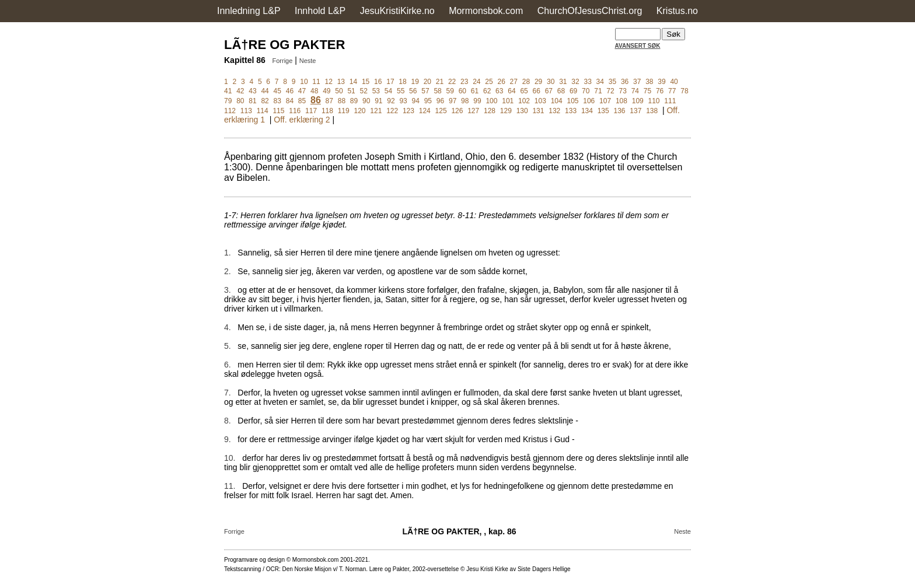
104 (557, 101)
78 (684, 91)
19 (415, 82)
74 (635, 91)
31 (563, 82)
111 (670, 101)
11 (316, 82)
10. (230, 458)
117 (311, 111)
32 (575, 82)
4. (228, 327)
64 (511, 91)
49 (326, 91)
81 (252, 101)
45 (277, 91)
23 (464, 82)
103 (540, 101)
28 (526, 82)
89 (354, 101)
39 (661, 82)
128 (490, 111)
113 (246, 111)
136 (620, 111)
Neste (308, 61)
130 (522, 111)
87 (329, 101)
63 (499, 91)
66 (537, 91)
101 (508, 101)
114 (263, 111)
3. (228, 290)
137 (635, 111)
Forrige (282, 61)
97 (453, 101)
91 (378, 101)
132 (554, 111)
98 (465, 101)
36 (625, 82)
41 (228, 91)
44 (265, 91)
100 (491, 101)
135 (603, 111)
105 (572, 101)
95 (428, 101)
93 (403, 101)
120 (360, 111)
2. (228, 271)
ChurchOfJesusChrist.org (590, 11)
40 (674, 82)
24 (476, 82)
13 (341, 82)
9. (228, 439)
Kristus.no (677, 11)
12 (329, 82)
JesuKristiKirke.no (397, 11)
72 (610, 91)
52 (364, 91)
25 (489, 82)
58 (437, 91)
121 (376, 111)
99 (477, 101)
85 (302, 101)
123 (408, 111)
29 (538, 82)
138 (652, 111)
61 (475, 91)
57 (425, 91)
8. (228, 421)
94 (416, 101)
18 (402, 82)
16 (378, 82)
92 (391, 101)
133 (571, 111)
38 (649, 82)
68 (561, 91)
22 (452, 82)
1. (228, 253)
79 (228, 101)
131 (538, 111)
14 (353, 82)
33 (587, 82)
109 (638, 101)
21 (440, 82)
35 (612, 82)
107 (605, 101)
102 (524, 101)
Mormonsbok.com (486, 11)
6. (228, 365)
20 (427, 82)
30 (551, 82)
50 (339, 91)
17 (390, 82)
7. (228, 393)
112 (230, 111)
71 (598, 91)
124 (425, 111)
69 (573, 91)
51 (351, 91)
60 (462, 91)
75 (647, 91)
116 (295, 111)
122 (392, 111)
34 (600, 82)
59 (450, 91)
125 (441, 111)
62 (487, 91)
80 (240, 101)
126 (457, 111)
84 (290, 101)
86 (316, 100)
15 (366, 82)
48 (314, 91)
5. (228, 346)
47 (302, 91)
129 (506, 111)
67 (549, 91)
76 (660, 91)
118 (327, 111)
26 (501, 82)
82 (265, 101)
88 (342, 101)
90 (366, 101)
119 (344, 111)
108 (621, 101)
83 (277, 101)
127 (473, 111)
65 (524, 91)
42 (240, 91)
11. (230, 486)
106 (589, 101)
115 (278, 111)
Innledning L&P (249, 11)
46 (290, 91)
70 (586, 91)
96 (440, 101)
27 (514, 82)
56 (413, 91)
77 (672, 91)
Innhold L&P (320, 11)
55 (401, 91)
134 (587, 111)
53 (376, 91)
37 (637, 82)
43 (252, 91)
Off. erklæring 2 (302, 120)
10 (304, 82)
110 (654, 101)
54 (388, 91)
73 (623, 91)
